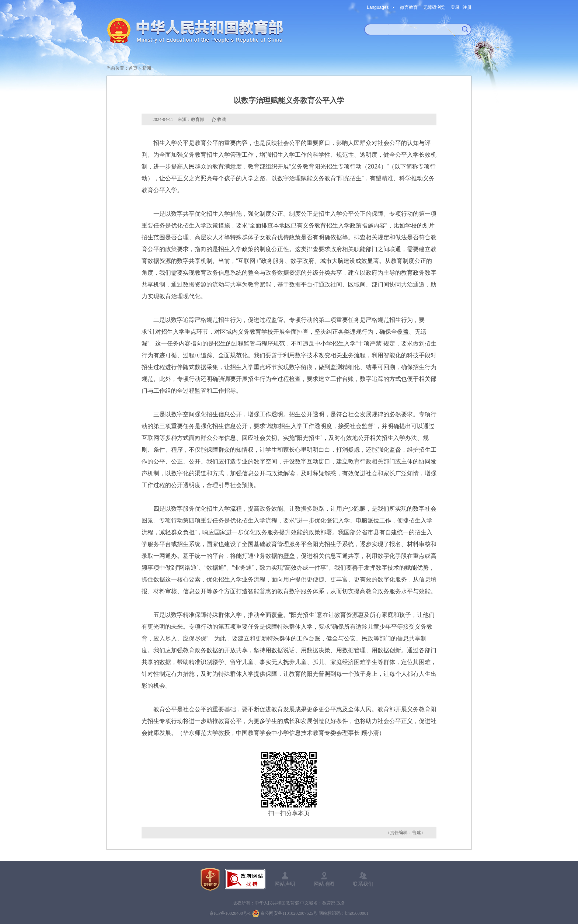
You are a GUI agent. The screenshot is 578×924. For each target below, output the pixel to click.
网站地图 (324, 884)
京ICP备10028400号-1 (230, 913)
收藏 (222, 119)
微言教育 (409, 7)
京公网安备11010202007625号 (289, 913)
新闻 (147, 68)
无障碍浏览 (434, 7)
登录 (455, 7)
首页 (133, 68)
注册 (467, 7)
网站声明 (285, 884)
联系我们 (363, 884)
